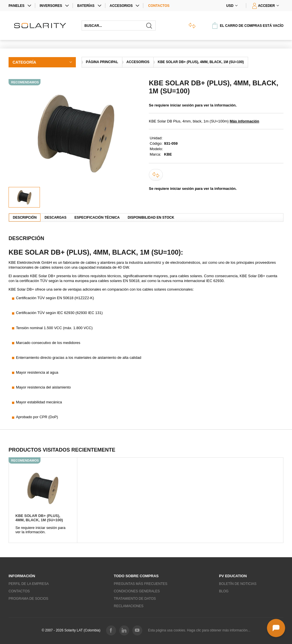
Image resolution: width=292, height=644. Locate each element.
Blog (224, 591)
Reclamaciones (129, 606)
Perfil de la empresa (29, 584)
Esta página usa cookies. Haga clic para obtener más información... (199, 630)
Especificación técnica (97, 218)
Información (22, 576)
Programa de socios (28, 599)
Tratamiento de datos (135, 599)
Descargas (55, 218)
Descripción (25, 218)
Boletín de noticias (238, 584)
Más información (245, 121)
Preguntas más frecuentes (141, 584)
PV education (233, 576)
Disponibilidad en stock (151, 218)
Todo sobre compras (136, 576)
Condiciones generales (137, 591)
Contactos (159, 6)
